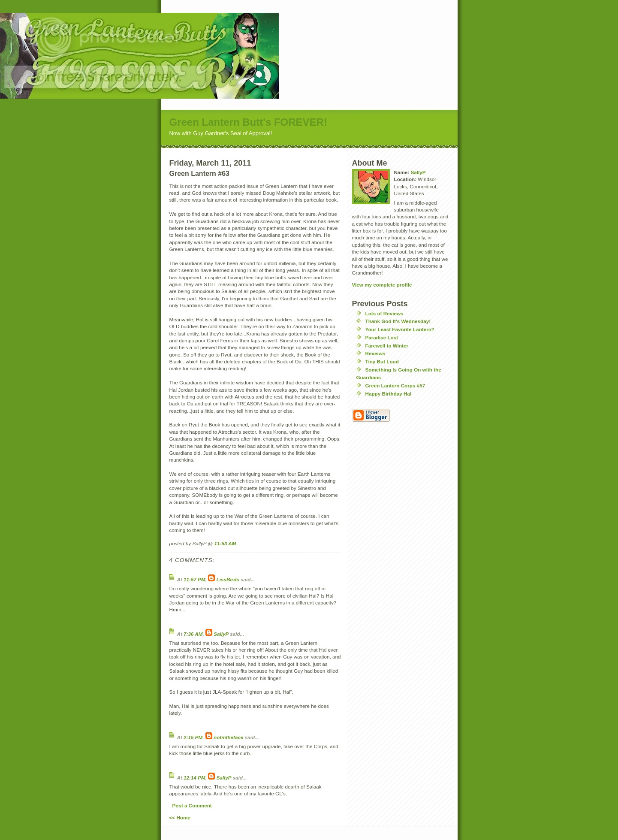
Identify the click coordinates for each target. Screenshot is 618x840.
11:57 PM (194, 579)
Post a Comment (192, 805)
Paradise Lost (382, 337)
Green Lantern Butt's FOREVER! (248, 122)
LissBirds (228, 579)
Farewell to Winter (387, 346)
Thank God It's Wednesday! (398, 321)
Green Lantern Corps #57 (395, 385)
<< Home (180, 817)
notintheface (228, 737)
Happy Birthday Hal (389, 394)
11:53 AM (225, 543)
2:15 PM (193, 737)
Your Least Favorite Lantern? (400, 329)
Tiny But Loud (382, 361)
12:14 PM (194, 778)
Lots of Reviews (384, 313)
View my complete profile (382, 285)
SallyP (221, 634)
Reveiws (375, 353)
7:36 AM (193, 634)
